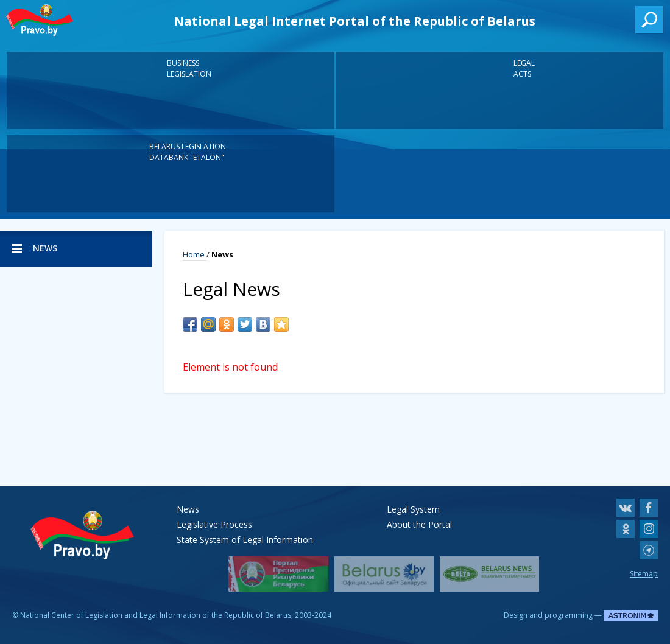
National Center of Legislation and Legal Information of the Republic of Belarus (156, 615)
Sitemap (644, 574)
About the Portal (419, 524)
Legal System (413, 509)
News (188, 509)
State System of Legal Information (245, 540)
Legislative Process (214, 524)
